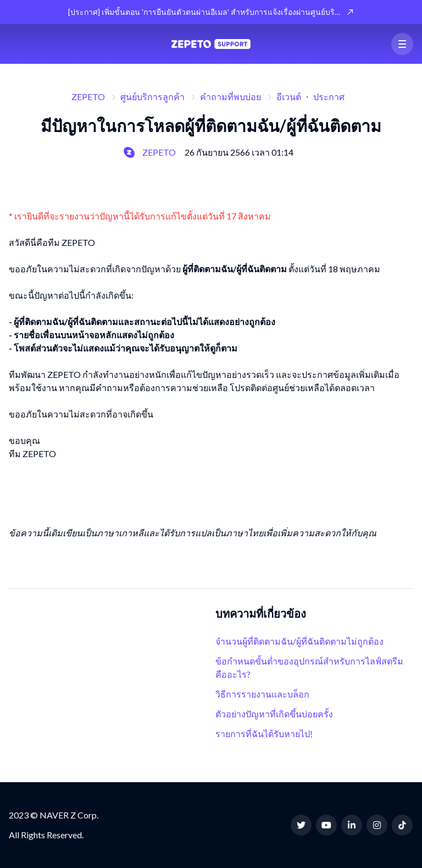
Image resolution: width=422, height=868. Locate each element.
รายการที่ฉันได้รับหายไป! (264, 734)
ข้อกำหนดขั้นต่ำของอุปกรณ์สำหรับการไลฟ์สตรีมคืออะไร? (309, 668)
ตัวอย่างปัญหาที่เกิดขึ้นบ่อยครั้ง (274, 714)
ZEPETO (88, 97)
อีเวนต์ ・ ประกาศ (310, 97)
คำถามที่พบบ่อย (231, 97)
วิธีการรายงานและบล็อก (262, 694)
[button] (402, 44)
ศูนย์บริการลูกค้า (152, 97)
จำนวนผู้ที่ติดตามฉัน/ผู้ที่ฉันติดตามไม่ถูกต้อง (299, 641)
